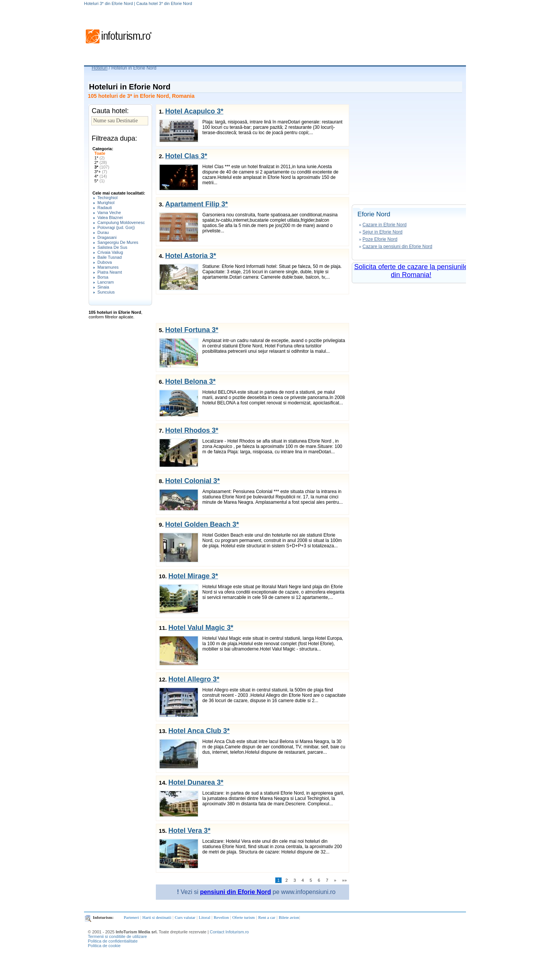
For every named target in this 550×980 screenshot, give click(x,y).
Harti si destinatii (157, 917)
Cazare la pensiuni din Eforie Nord (397, 247)
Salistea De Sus (112, 247)
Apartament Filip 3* (196, 204)
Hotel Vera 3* (189, 831)
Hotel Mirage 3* (193, 576)
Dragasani (107, 237)
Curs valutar (185, 917)
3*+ (101, 172)
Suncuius (106, 292)
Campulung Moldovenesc (121, 222)
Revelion (221, 917)
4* (101, 176)
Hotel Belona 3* (190, 381)
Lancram (106, 282)
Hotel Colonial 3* (192, 481)
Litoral (205, 917)
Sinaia (103, 287)
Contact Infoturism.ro (229, 932)
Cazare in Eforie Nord (384, 225)
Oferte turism (243, 917)
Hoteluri (99, 68)
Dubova (105, 262)
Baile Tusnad (110, 257)
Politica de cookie (104, 946)
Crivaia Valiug (110, 252)
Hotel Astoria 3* (190, 256)
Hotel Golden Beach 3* (202, 524)
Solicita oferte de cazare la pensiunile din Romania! (411, 271)
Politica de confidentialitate (113, 941)
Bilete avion (289, 917)
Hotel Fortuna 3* (192, 330)
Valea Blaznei (110, 217)
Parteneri (131, 917)
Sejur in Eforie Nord (383, 232)
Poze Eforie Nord (380, 239)
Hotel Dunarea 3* (196, 782)
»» (345, 880)
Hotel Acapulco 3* (194, 111)
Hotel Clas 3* (186, 156)
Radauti (105, 208)
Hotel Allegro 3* (194, 679)
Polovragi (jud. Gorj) (116, 227)
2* (101, 162)
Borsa (103, 277)
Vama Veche (109, 213)
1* (99, 158)
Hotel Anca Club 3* (199, 731)
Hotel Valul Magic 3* (201, 628)
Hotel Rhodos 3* (192, 430)
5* (99, 181)
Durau (103, 232)
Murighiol (106, 203)
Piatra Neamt (110, 272)
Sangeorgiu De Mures (118, 242)
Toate (100, 153)
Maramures (108, 267)
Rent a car (267, 917)
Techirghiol (108, 198)
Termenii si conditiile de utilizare (117, 936)
